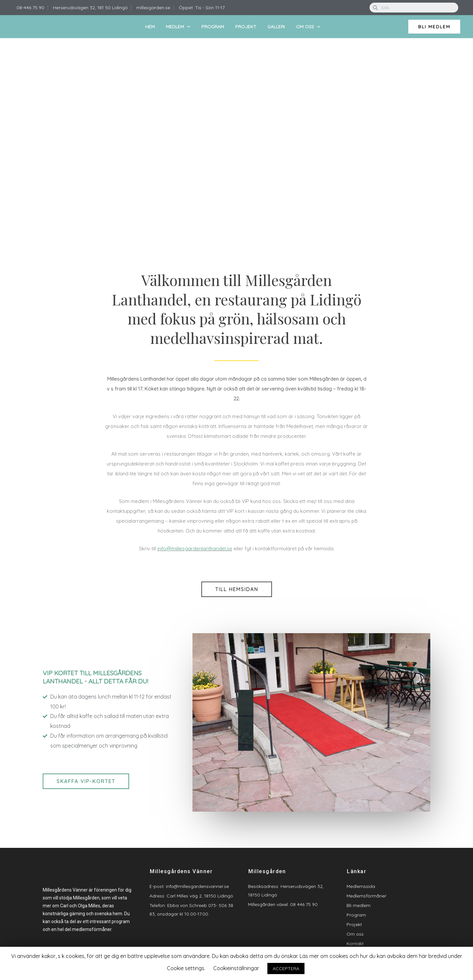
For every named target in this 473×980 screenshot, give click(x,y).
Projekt (246, 27)
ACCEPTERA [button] (286, 968)
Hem (150, 27)
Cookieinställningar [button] (236, 968)
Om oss (308, 27)
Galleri (276, 27)
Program (213, 27)
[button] (434, 27)
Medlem (178, 27)
